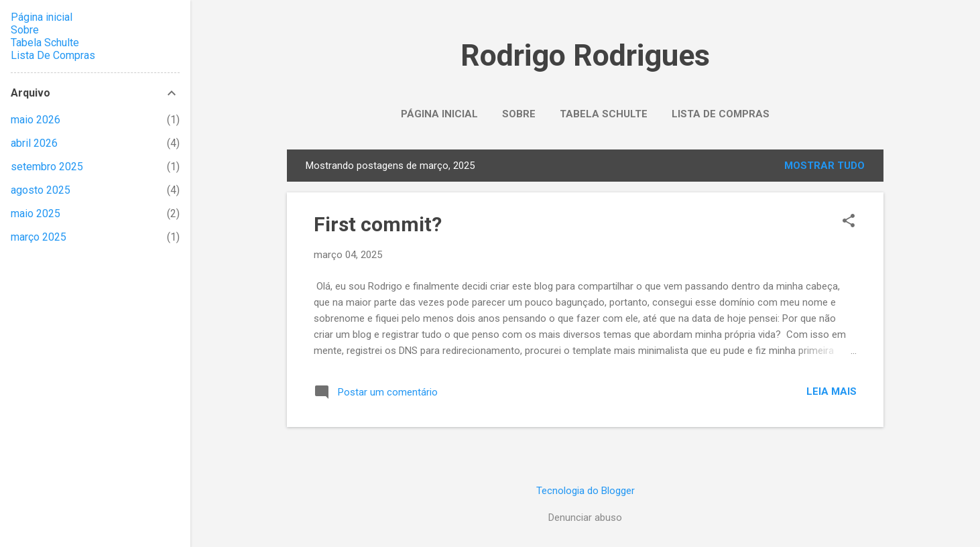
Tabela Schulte (604, 114)
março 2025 (39, 237)
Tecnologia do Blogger (586, 491)
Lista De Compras (721, 114)
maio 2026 (36, 120)
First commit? (378, 224)
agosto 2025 (41, 190)
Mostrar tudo (824, 166)
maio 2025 (36, 214)
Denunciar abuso (585, 518)
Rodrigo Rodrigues (585, 55)
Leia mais (832, 391)
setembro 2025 (47, 167)
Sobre (519, 114)
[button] (849, 222)
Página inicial (439, 114)
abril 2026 (34, 143)
